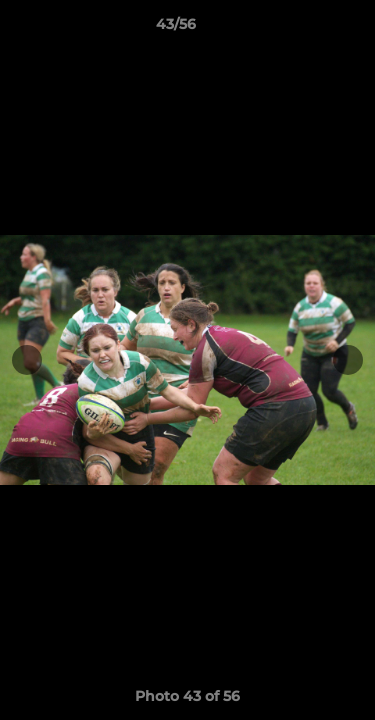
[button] (303, 29)
